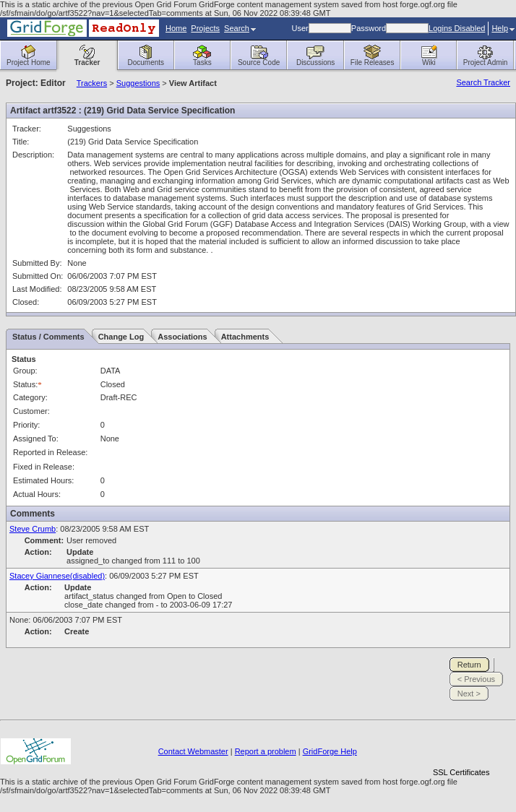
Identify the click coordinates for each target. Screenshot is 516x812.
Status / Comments (48, 337)
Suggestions (138, 83)
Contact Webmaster (193, 751)
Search (240, 28)
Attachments (245, 337)
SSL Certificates (461, 772)
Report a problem (266, 751)
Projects (205, 28)
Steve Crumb (33, 529)
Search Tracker (483, 82)
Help (503, 28)
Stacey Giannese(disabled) (57, 576)
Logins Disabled (457, 28)
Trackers (92, 83)
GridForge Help (330, 751)
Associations (182, 337)
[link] (461, 747)
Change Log (121, 337)
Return (469, 665)
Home (176, 28)
